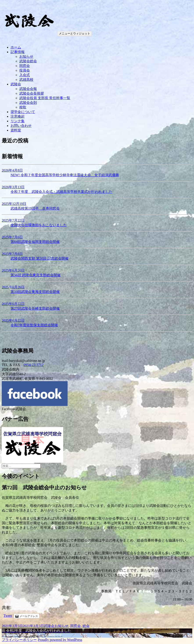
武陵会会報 (28, 89)
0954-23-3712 (34, 365)
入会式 (25, 75)
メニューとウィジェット (75, 33)
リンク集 (18, 121)
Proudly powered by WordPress (60, 640)
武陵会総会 (28, 61)
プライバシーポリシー (19, 640)
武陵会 (16, 84)
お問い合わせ (21, 126)
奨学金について (23, 112)
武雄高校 (26, 80)
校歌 (23, 107)
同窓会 (25, 66)
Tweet (8, 616)
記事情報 (18, 52)
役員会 (25, 70)
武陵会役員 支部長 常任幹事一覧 (45, 98)
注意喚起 (18, 116)
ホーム (16, 47)
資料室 (16, 130)
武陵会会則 (28, 103)
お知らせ (26, 57)
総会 (86, 626)
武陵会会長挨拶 (32, 93)
